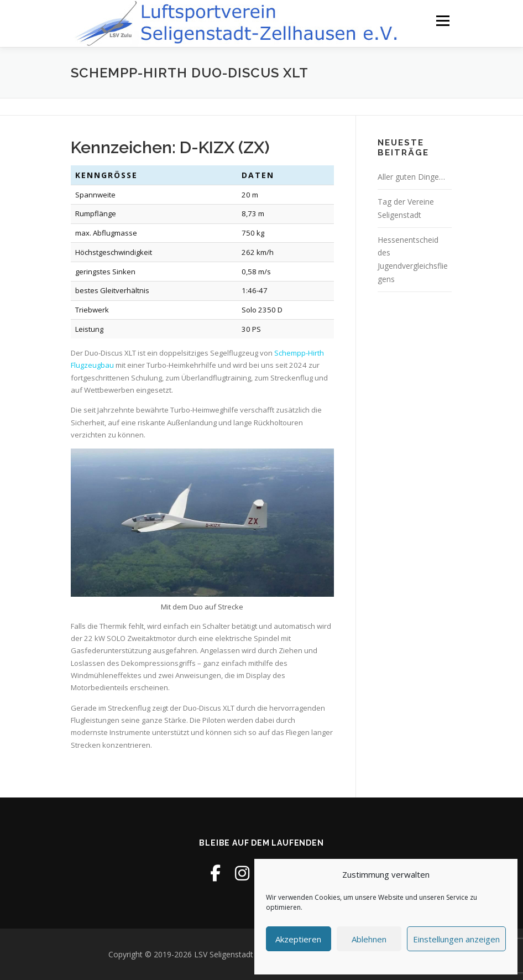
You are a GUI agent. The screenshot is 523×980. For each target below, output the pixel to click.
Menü (443, 20)
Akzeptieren (298, 939)
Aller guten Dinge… (411, 177)
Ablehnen (369, 939)
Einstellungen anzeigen (456, 939)
